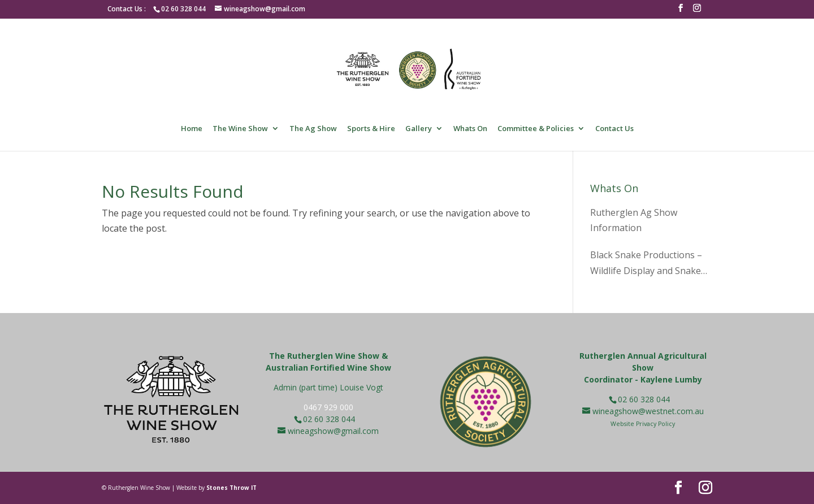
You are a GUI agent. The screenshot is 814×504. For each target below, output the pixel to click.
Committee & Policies (536, 129)
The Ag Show (313, 129)
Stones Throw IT (231, 488)
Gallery (419, 129)
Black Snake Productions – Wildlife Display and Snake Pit (646, 263)
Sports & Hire (371, 129)
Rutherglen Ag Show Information (634, 220)
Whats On (470, 129)
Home (192, 129)
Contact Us (614, 129)
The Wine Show (240, 129)
